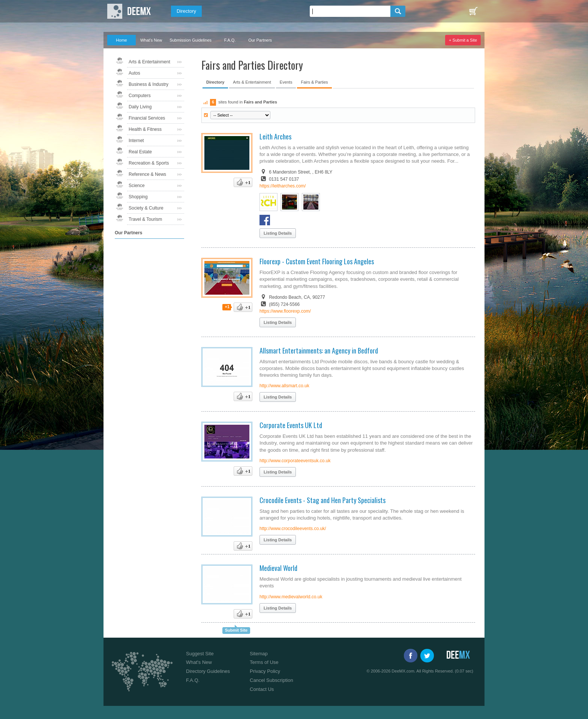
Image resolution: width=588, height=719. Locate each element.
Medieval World (278, 568)
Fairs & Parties (314, 82)
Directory (186, 11)
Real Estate (140, 152)
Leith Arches (275, 136)
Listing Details (278, 233)
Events (286, 82)
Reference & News (147, 174)
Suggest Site (200, 654)
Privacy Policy (265, 671)
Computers (140, 96)
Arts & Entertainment (149, 62)
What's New (151, 40)
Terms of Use (264, 662)
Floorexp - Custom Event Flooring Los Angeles (317, 261)
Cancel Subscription (271, 680)
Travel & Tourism (145, 219)
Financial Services (147, 118)
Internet (136, 141)
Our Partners (260, 40)
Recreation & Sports (149, 163)
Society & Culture (146, 208)
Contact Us (262, 689)
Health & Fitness (145, 129)
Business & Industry (148, 84)
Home (121, 40)
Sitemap (259, 654)
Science (137, 186)
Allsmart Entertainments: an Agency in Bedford (319, 351)
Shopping (138, 197)
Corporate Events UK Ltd (291, 425)
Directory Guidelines (208, 671)
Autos (134, 73)
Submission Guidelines (190, 40)
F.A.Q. (230, 40)
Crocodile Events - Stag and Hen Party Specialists (322, 500)
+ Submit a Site (463, 40)
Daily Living (140, 107)
